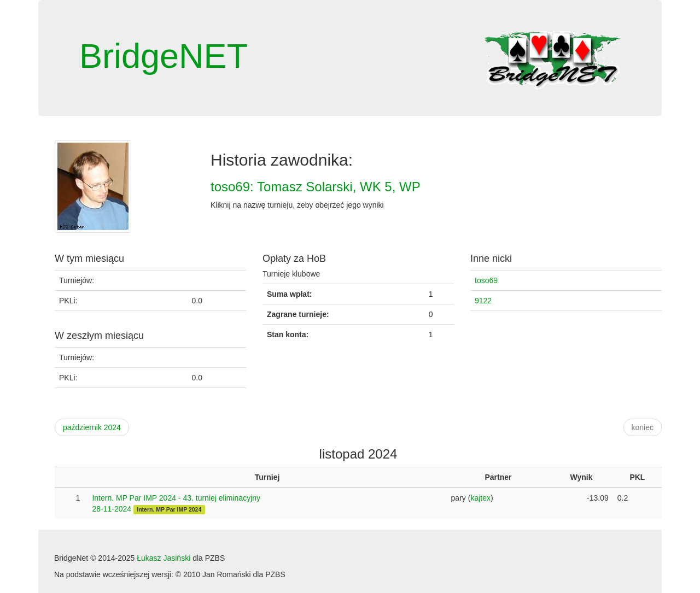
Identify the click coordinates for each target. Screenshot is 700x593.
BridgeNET (164, 56)
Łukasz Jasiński (164, 558)
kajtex (480, 498)
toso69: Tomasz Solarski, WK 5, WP (316, 187)
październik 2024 (92, 427)
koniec (643, 427)
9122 (483, 301)
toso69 (486, 280)
